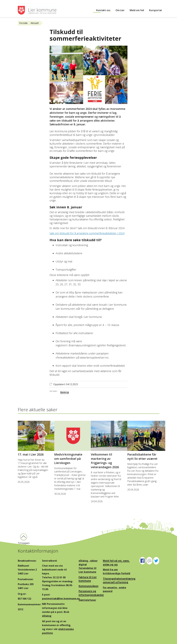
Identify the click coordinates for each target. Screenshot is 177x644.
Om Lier (120, 10)
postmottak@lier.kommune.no (61, 599)
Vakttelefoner (87, 600)
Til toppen (24, 543)
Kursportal (155, 10)
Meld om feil (137, 10)
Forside (23, 23)
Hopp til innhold (9, 2)
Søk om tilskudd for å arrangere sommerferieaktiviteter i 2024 (87, 233)
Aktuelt (35, 23)
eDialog (47, 616)
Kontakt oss (103, 10)
